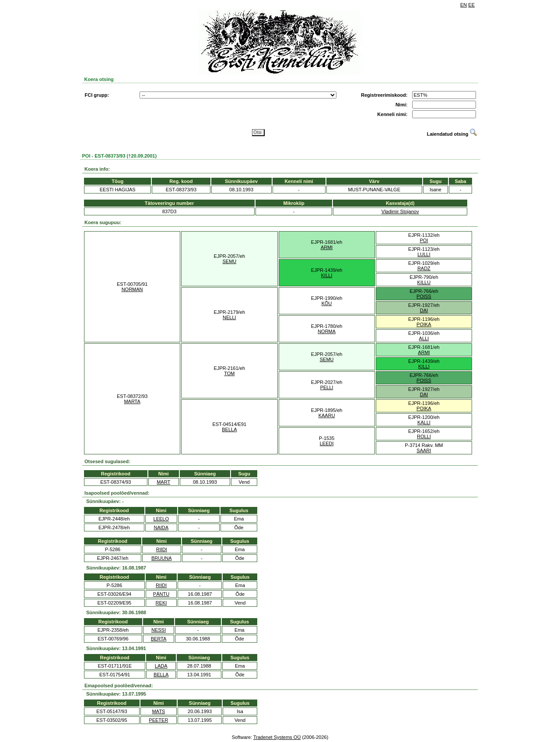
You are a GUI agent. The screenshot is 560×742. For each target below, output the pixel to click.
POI (424, 240)
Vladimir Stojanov (400, 211)
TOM (229, 373)
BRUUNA (161, 558)
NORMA (327, 331)
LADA (161, 666)
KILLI (327, 275)
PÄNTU (161, 594)
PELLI (327, 387)
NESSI (159, 630)
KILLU (424, 282)
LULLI (424, 254)
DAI (424, 310)
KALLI (424, 422)
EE (471, 5)
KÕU (327, 303)
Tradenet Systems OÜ (277, 737)
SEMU (229, 261)
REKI (161, 603)
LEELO (161, 519)
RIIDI (162, 549)
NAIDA (161, 527)
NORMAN (132, 289)
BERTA (159, 639)
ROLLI (424, 436)
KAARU (327, 415)
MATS (158, 711)
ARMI (327, 247)
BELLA (229, 429)
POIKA (424, 324)
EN (464, 5)
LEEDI (327, 443)
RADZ (424, 268)
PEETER (158, 720)
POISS (424, 296)
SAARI (424, 450)
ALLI (424, 338)
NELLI (229, 317)
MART (163, 482)
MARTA (132, 401)
